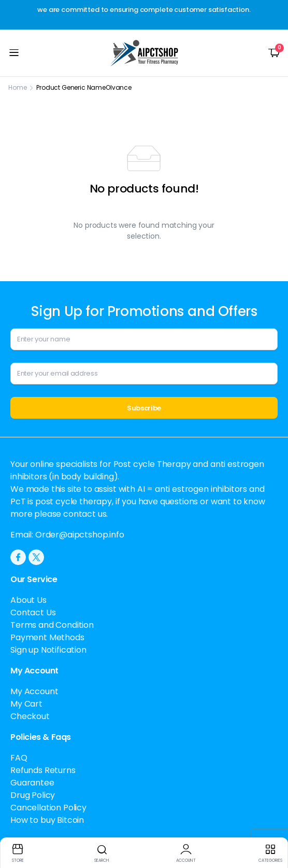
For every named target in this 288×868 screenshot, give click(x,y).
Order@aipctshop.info (80, 535)
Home (17, 87)
